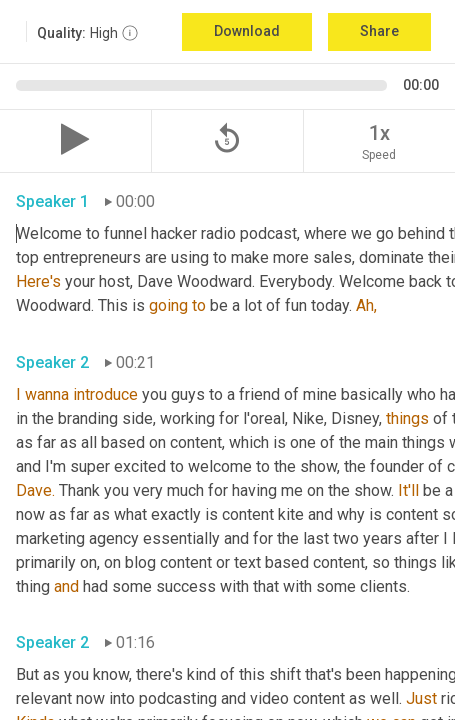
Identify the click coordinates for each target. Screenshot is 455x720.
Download (247, 31)
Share (379, 31)
